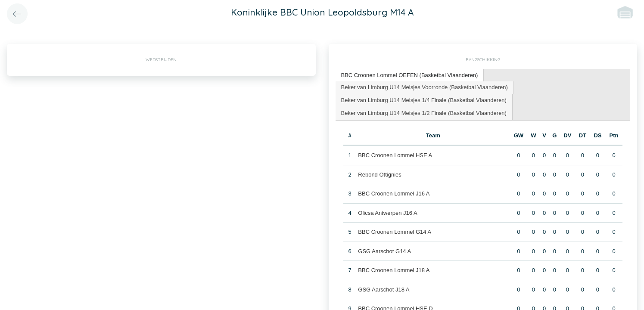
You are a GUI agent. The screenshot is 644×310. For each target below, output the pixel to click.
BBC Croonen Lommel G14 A (395, 232)
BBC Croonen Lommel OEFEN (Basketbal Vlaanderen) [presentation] (410, 75)
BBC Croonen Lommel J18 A (394, 270)
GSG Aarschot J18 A (384, 290)
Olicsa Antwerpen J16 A (387, 213)
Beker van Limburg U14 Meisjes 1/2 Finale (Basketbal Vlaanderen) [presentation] (424, 113)
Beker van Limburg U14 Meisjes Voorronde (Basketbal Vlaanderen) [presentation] (425, 87)
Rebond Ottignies (380, 175)
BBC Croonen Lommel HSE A (395, 155)
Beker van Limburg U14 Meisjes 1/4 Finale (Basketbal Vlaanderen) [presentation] (424, 100)
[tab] (410, 76)
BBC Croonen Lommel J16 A (394, 194)
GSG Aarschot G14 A (384, 251)
